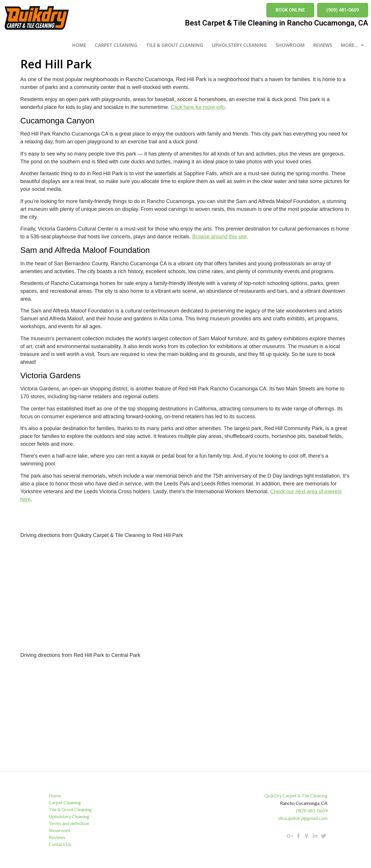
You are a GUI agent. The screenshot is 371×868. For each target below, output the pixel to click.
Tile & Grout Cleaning (175, 45)
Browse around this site (219, 237)
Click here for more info (198, 107)
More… (352, 45)
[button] (290, 10)
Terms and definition (70, 823)
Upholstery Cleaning (239, 45)
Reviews (323, 45)
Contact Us (61, 844)
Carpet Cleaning (116, 45)
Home (79, 45)
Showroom (290, 45)
